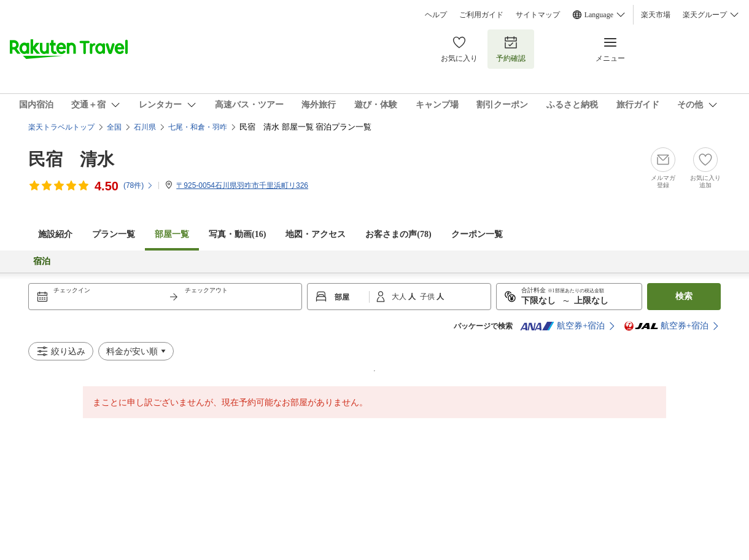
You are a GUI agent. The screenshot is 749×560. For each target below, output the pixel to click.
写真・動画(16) (237, 234)
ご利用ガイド (481, 15)
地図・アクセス (316, 234)
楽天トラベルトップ (61, 127)
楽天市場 (656, 15)
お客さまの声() (398, 234)
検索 (684, 296)
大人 (400, 297)
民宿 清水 (71, 159)
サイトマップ (538, 15)
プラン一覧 (114, 234)
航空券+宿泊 (562, 326)
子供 (428, 297)
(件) (138, 185)
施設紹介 (55, 234)
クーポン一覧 (477, 234)
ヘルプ (436, 15)
